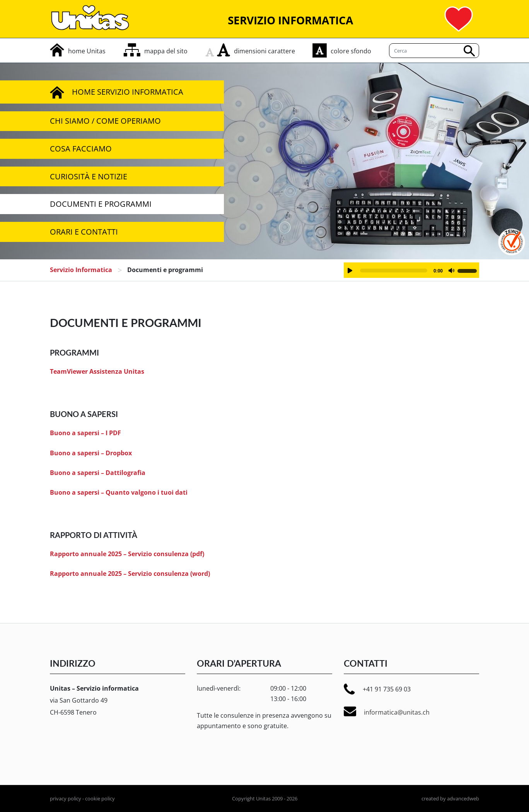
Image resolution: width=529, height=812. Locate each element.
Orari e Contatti (84, 232)
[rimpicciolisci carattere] (211, 50)
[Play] (350, 271)
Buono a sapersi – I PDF (85, 433)
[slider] (394, 271)
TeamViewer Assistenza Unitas (97, 371)
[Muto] (451, 271)
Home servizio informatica (117, 92)
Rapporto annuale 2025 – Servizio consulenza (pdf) (127, 554)
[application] (411, 270)
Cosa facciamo (81, 149)
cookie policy (100, 798)
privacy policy (66, 798)
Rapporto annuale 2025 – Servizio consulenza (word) (130, 574)
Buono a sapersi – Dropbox (91, 453)
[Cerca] (434, 51)
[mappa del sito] (155, 51)
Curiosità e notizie (89, 176)
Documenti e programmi (101, 204)
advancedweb (463, 798)
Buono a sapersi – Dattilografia (98, 473)
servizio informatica (81, 270)
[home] (78, 51)
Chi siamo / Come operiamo (105, 121)
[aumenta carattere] (224, 50)
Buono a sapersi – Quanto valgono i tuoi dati (119, 492)
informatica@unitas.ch (387, 712)
